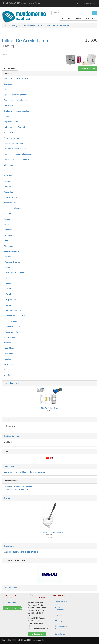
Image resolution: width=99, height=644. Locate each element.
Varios (7, 305)
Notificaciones (10, 466)
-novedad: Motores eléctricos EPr (17, 160)
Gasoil (8, 289)
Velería (7, 375)
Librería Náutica (10, 197)
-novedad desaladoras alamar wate (18, 154)
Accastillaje (9, 192)
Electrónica (8, 165)
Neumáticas (9, 348)
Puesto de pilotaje (12, 332)
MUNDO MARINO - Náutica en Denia (21, 3)
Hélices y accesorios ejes (15, 316)
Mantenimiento (10, 321)
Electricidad (9, 246)
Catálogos (59, 615)
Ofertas (7, 498)
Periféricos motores (12, 327)
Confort (7, 241)
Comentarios (10, 68)
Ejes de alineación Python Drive (17, 95)
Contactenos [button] (37, 634)
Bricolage (8, 224)
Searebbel (8, 84)
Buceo (7, 89)
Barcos (7, 219)
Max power (8, 133)
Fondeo (7, 170)
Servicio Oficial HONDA (13, 143)
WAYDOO (8, 187)
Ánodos (8, 257)
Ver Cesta (66, 18)
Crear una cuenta (10, 603)
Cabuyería (8, 230)
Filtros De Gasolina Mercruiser (19, 487)
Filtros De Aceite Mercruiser (18, 489)
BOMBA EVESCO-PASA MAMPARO (49, 532)
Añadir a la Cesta (87, 68)
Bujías (7, 267)
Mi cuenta (91, 18)
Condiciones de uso (61, 627)
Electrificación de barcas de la (16, 78)
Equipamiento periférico (14, 273)
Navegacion (9, 343)
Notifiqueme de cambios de (26, 472)
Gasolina (9, 294)
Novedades (9, 106)
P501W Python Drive (49, 408)
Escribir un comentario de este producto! (22, 552)
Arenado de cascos (12, 203)
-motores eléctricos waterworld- (17, 149)
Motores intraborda (12, 138)
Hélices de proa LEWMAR (15, 127)
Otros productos (10, 588)
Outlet (6, 116)
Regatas (7, 359)
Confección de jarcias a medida (17, 111)
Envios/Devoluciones (63, 602)
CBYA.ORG (9, 235)
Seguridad (8, 181)
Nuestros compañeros (60, 608)
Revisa (79, 18)
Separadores (10, 300)
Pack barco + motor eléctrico (15, 100)
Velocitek (8, 214)
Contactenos (60, 634)
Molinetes (8, 176)
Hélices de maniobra (13, 310)
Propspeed (8, 354)
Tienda (7, 370)
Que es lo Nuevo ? (11, 383)
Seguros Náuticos (11, 122)
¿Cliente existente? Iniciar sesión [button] (13, 608)
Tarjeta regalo (9, 364)
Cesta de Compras (12, 436)
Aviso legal (59, 621)
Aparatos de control (12, 262)
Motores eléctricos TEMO (14, 208)
